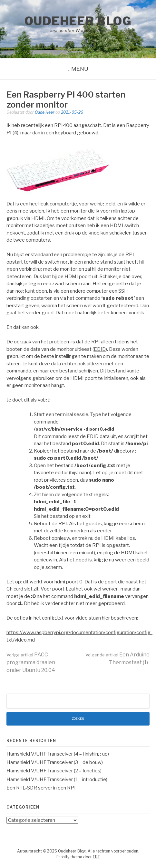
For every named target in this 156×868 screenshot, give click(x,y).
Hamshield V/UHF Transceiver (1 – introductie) (57, 779)
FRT (96, 857)
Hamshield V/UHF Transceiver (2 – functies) (54, 771)
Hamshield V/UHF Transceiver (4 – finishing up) (58, 754)
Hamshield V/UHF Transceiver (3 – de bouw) (55, 762)
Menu (80, 69)
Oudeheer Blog (78, 21)
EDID (100, 349)
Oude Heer (45, 112)
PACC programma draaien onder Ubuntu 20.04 (31, 662)
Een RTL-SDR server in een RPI (41, 788)
